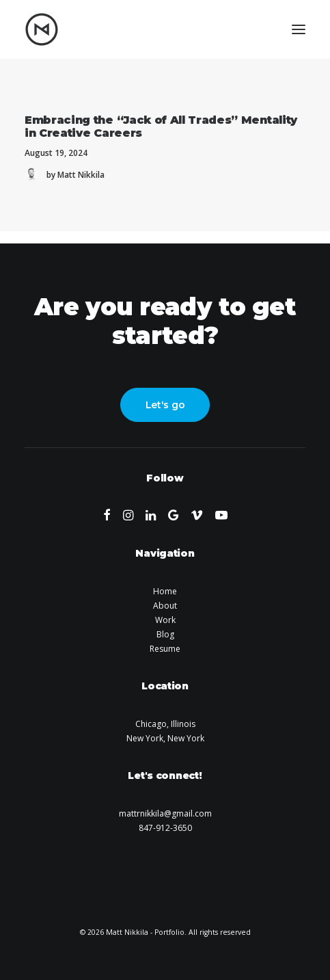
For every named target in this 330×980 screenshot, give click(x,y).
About (165, 606)
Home (165, 591)
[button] (299, 29)
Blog (165, 634)
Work (165, 620)
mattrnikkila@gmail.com (165, 813)
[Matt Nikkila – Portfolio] (42, 29)
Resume (165, 649)
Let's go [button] (165, 405)
